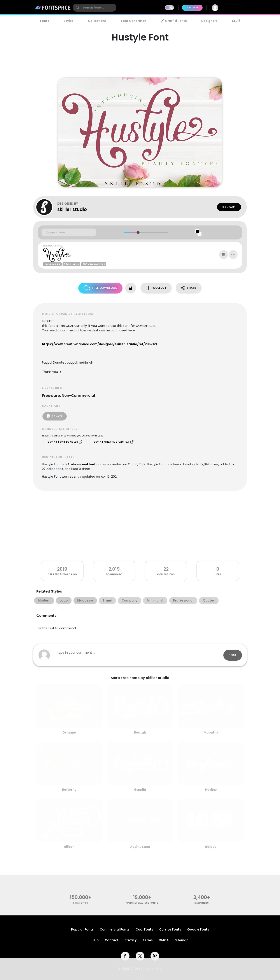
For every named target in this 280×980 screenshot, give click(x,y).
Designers (209, 21)
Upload (192, 8)
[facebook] (125, 956)
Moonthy (211, 732)
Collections (97, 21)
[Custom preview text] (69, 232)
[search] (94, 8)
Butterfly (69, 790)
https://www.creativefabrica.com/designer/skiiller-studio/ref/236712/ (100, 344)
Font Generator (134, 21)
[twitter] (140, 956)
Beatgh (140, 732)
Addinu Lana (140, 847)
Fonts (45, 21)
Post (233, 655)
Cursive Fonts (170, 929)
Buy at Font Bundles (65, 442)
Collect (156, 288)
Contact (229, 207)
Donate (55, 416)
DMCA (164, 940)
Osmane (69, 732)
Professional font (82, 464)
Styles (69, 21)
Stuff (236, 21)
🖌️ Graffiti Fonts (174, 21)
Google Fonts (198, 929)
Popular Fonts (82, 929)
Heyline (211, 790)
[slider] (138, 232)
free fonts (81, 903)
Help (95, 940)
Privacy (131, 940)
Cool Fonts (144, 929)
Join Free (235, 8)
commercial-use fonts (142, 903)
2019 (62, 569)
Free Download (101, 288)
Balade (211, 847)
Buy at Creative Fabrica (114, 442)
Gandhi (140, 790)
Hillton (69, 847)
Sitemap (182, 940)
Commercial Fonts (115, 929)
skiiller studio (72, 209)
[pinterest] (155, 956)
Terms (148, 940)
